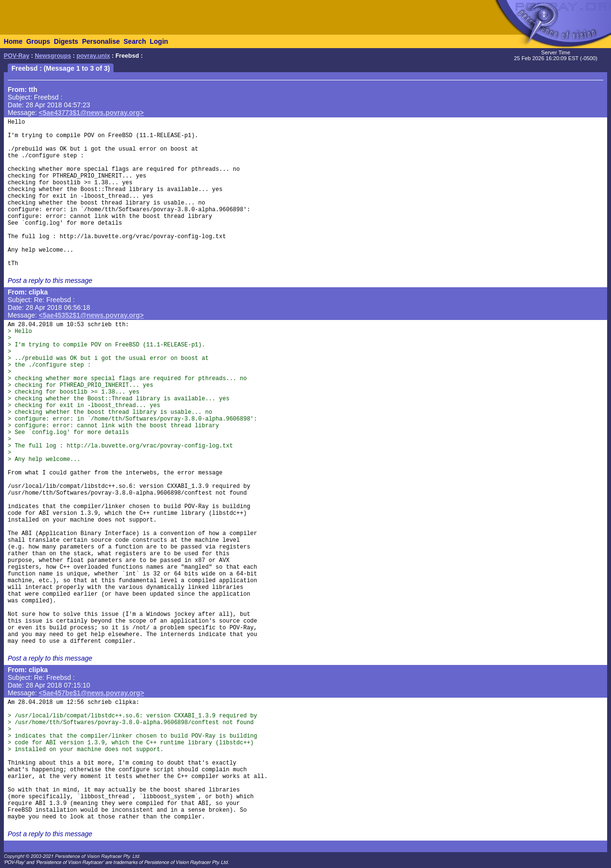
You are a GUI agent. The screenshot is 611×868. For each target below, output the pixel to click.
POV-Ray (17, 56)
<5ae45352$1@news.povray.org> (91, 315)
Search (135, 41)
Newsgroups (53, 56)
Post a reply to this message (50, 281)
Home (13, 41)
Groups (38, 41)
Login (159, 41)
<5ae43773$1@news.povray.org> (91, 113)
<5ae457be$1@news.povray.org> (92, 693)
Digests (66, 41)
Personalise (101, 41)
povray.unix (93, 56)
